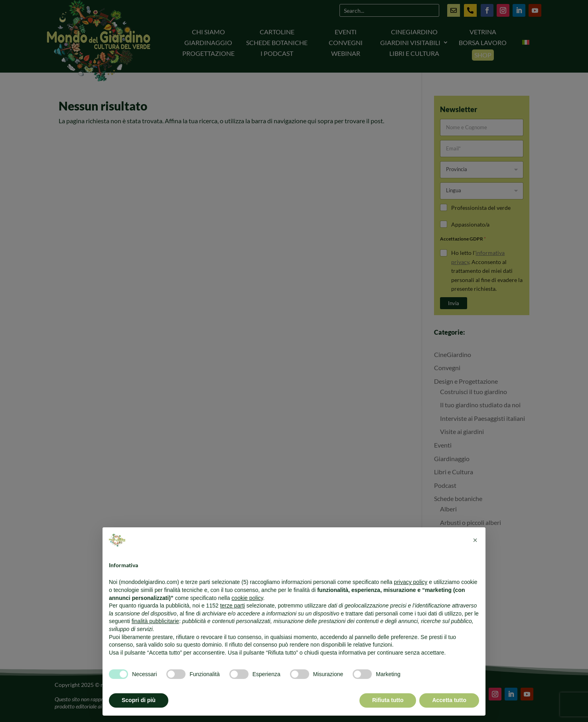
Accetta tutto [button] (449, 700)
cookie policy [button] (247, 598)
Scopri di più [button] (139, 700)
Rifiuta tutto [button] (388, 700)
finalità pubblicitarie (155, 621)
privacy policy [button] (410, 582)
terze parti (233, 606)
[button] (475, 540)
